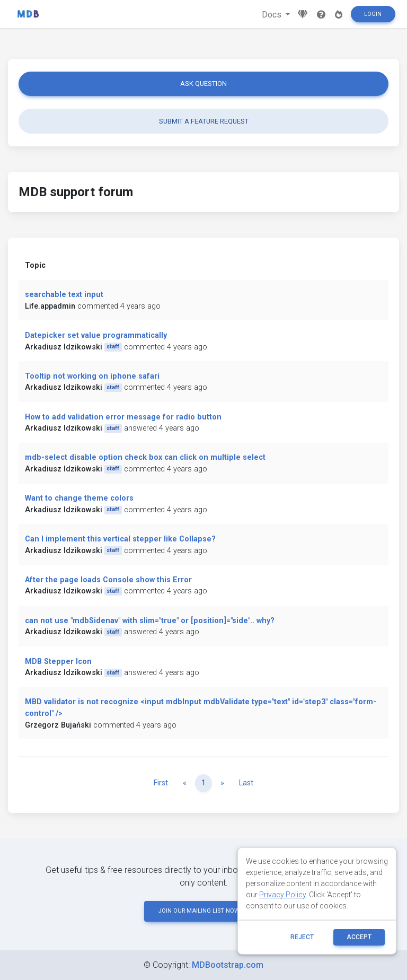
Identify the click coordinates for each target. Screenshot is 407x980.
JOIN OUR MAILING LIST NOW (203, 911)
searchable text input (64, 295)
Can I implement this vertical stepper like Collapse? (120, 539)
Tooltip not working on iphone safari (92, 376)
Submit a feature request (204, 121)
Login (373, 14)
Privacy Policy (282, 895)
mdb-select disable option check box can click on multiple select (145, 457)
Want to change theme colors (79, 498)
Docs (273, 15)
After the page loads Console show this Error (108, 580)
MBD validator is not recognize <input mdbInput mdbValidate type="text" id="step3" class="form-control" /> (201, 708)
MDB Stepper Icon (58, 662)
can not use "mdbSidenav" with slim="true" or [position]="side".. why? (150, 621)
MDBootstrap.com (228, 965)
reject (302, 937)
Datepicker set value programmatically (96, 335)
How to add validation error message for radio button (123, 417)
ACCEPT (359, 937)
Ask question (203, 84)
